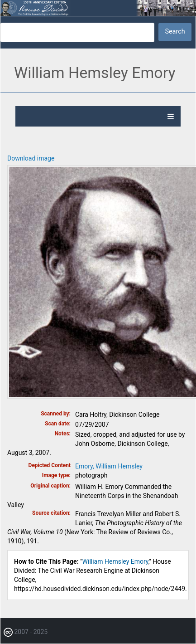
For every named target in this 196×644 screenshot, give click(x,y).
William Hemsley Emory (115, 561)
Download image (31, 158)
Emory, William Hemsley (109, 466)
